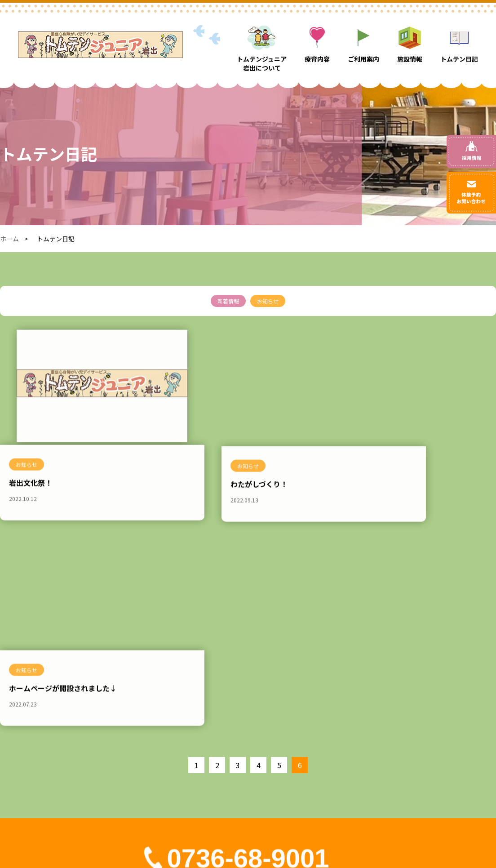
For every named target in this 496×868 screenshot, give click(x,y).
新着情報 (228, 301)
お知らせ (268, 301)
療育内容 (228, 770)
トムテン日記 (354, 755)
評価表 (414, 755)
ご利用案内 (231, 786)
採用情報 (348, 770)
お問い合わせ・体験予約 (439, 739)
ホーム (9, 239)
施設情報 (348, 739)
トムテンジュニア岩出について (259, 755)
